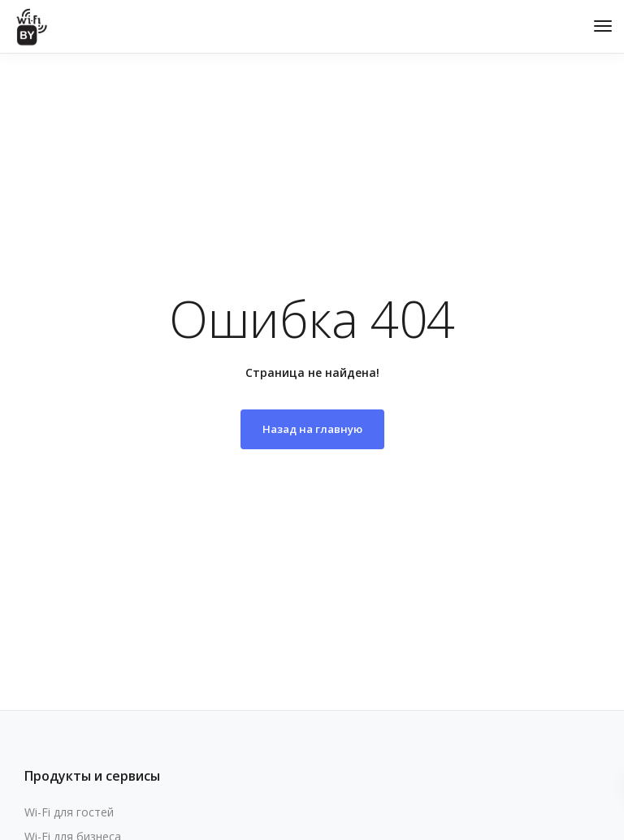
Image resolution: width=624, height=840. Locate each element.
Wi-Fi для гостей (69, 812)
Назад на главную (312, 429)
